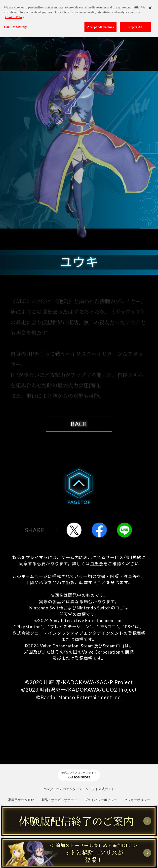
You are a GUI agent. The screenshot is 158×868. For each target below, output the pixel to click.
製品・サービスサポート (59, 800)
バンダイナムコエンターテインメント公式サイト (79, 789)
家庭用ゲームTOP (21, 800)
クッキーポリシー (137, 800)
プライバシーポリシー (101, 800)
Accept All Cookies (100, 24)
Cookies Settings (16, 24)
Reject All (135, 24)
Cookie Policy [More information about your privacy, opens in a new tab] (15, 14)
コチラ (97, 564)
